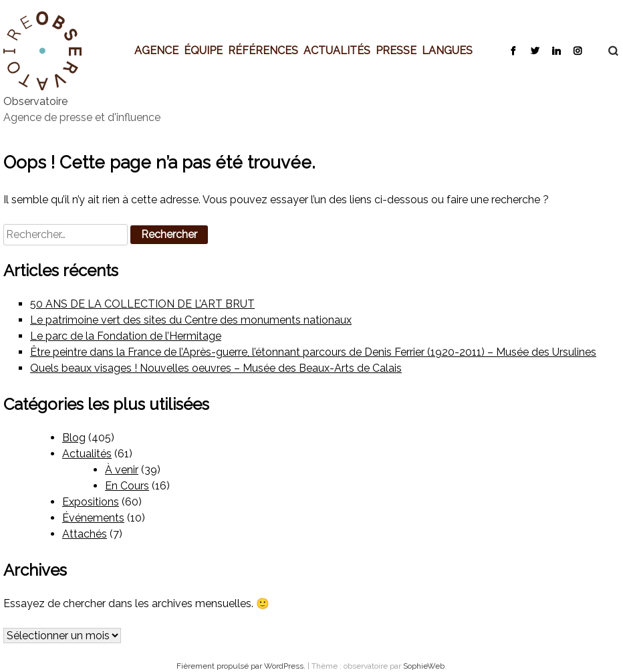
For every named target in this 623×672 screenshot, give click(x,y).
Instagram (577, 50)
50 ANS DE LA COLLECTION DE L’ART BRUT (142, 304)
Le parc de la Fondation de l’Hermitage (126, 336)
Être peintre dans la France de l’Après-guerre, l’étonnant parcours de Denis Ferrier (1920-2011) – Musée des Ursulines (313, 352)
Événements (93, 518)
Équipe (203, 50)
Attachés (85, 534)
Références (263, 50)
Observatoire (35, 101)
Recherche (606, 51)
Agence (156, 50)
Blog (74, 438)
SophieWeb (424, 666)
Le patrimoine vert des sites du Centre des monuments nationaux (191, 320)
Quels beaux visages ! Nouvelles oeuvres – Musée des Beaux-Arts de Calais (216, 368)
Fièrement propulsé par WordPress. (242, 666)
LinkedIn (556, 50)
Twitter (534, 50)
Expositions (91, 502)
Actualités (337, 50)
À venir (122, 470)
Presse (396, 50)
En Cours (127, 486)
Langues (447, 50)
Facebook (513, 50)
